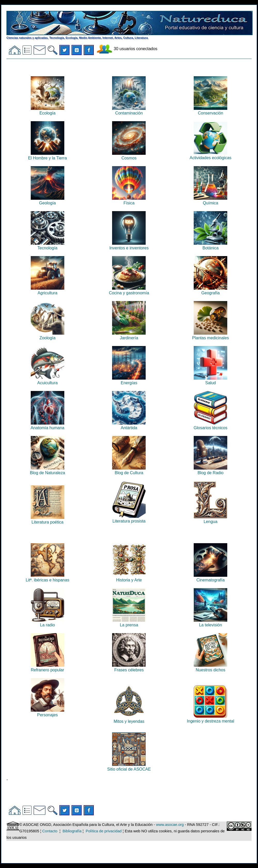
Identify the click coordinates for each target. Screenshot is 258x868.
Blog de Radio (210, 470)
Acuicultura (48, 381)
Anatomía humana (47, 425)
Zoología (48, 336)
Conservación (210, 111)
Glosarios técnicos (211, 425)
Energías (129, 381)
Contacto (50, 831)
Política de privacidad (104, 831)
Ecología (48, 111)
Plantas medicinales (210, 336)
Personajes (48, 713)
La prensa (129, 623)
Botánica (210, 246)
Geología (48, 201)
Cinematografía (210, 578)
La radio (48, 623)
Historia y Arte (129, 578)
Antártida (129, 425)
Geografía (210, 291)
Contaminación (129, 111)
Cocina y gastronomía (129, 291)
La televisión (210, 623)
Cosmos (129, 156)
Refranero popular (48, 668)
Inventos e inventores (129, 246)
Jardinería (129, 336)
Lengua (210, 519)
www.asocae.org (170, 825)
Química (210, 201)
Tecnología (48, 246)
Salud (210, 381)
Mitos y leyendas (129, 719)
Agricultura (48, 291)
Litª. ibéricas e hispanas (47, 578)
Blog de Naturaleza (48, 470)
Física (129, 201)
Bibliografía (72, 831)
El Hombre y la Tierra (48, 156)
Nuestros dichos (210, 668)
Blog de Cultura (129, 470)
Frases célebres (129, 668)
